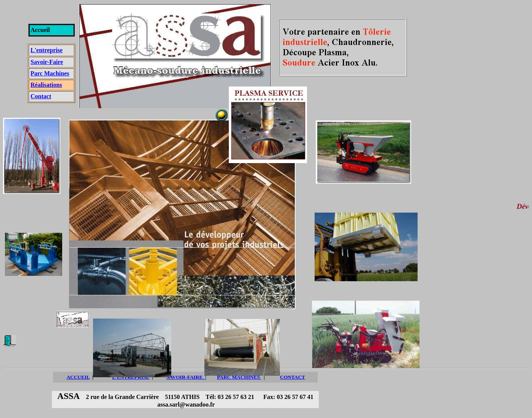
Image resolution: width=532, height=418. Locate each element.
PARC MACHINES (239, 377)
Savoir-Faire (47, 62)
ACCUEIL (78, 377)
